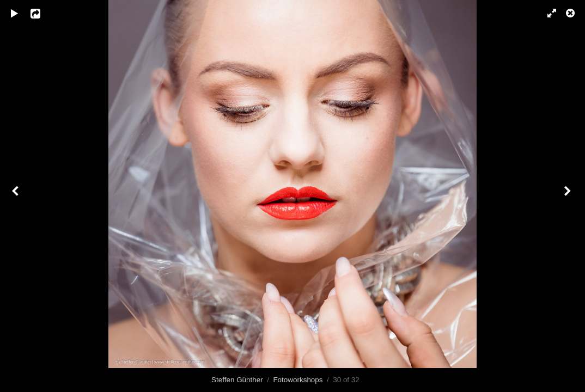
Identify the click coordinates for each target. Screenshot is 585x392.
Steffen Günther (237, 380)
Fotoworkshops (298, 380)
